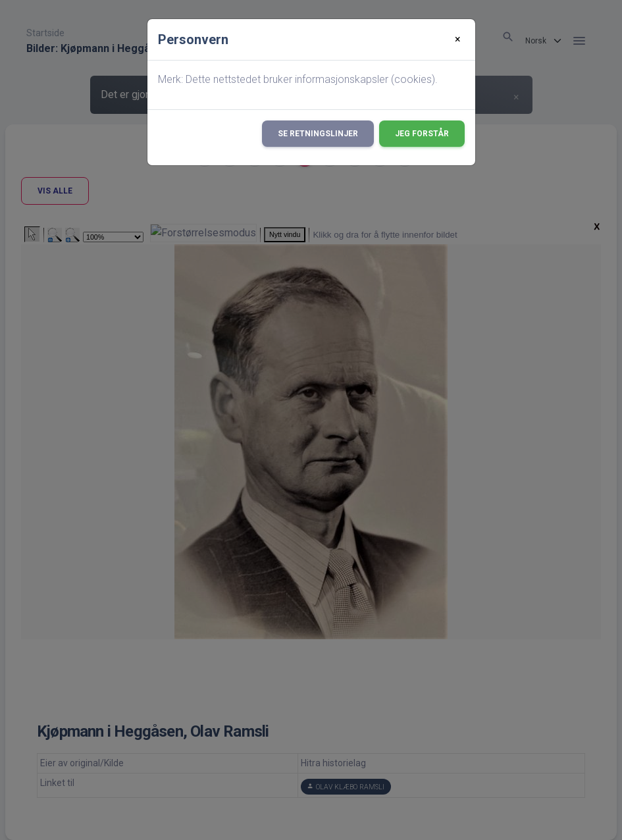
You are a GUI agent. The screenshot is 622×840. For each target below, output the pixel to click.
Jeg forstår (422, 134)
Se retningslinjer (318, 134)
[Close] (458, 39)
